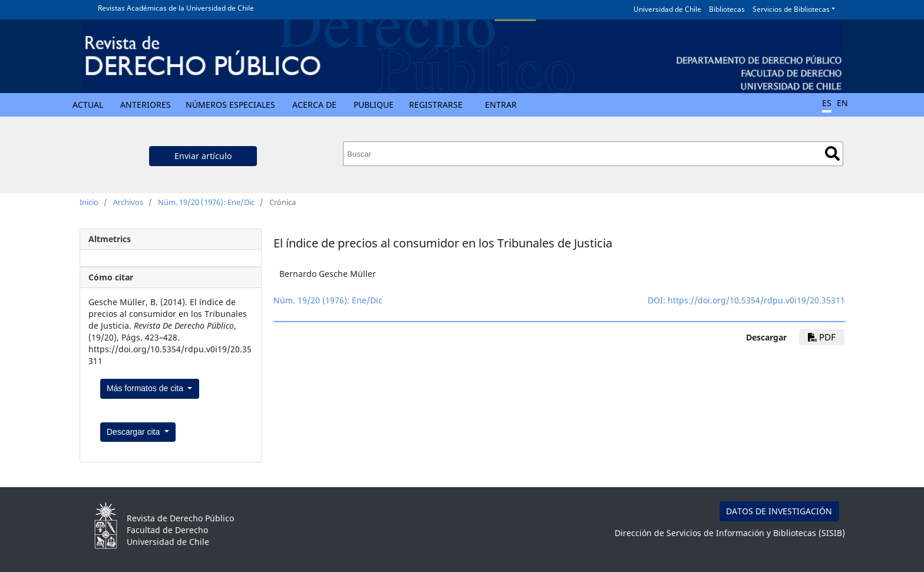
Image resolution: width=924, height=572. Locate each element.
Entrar (501, 105)
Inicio (89, 202)
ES (827, 103)
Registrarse (436, 105)
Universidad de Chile (667, 9)
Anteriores (146, 105)
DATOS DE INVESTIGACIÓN (779, 511)
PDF (822, 337)
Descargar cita (134, 432)
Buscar (832, 153)
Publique (374, 105)
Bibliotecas (727, 9)
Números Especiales (230, 105)
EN (842, 103)
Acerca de (314, 105)
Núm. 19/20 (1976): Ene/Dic (206, 202)
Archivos (128, 202)
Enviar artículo (203, 156)
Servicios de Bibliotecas (791, 9)
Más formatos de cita (146, 388)
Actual (88, 105)
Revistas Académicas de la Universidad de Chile (176, 8)
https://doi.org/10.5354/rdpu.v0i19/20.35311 (756, 300)
